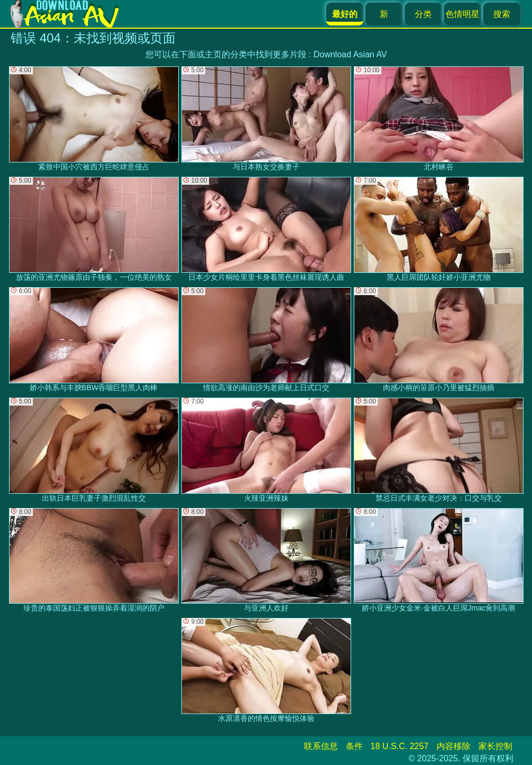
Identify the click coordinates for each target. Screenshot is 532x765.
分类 (423, 14)
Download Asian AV (350, 54)
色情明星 (463, 14)
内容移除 (453, 746)
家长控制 (495, 746)
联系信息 (321, 746)
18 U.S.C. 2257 (400, 746)
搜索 (502, 14)
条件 (354, 746)
